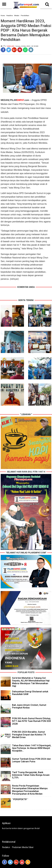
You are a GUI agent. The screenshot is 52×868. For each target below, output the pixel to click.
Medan (17, 16)
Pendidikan (25, 16)
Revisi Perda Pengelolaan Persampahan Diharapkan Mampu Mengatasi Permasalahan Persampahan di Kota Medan (30, 790)
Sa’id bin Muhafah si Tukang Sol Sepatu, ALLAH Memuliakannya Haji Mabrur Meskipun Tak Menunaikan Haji (31, 682)
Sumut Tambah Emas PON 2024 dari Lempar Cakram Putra (31, 760)
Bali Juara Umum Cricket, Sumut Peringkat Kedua (29, 706)
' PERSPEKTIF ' (20, 799)
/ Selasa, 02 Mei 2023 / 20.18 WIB (26, 46)
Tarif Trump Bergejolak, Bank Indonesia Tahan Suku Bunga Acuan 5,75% (31, 775)
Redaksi (6, 847)
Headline (10, 16)
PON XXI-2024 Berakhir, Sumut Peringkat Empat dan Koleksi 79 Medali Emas (29, 734)
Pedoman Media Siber (23, 847)
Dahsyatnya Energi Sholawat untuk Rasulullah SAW (30, 693)
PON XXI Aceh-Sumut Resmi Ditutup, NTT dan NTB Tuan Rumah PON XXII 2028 (31, 721)
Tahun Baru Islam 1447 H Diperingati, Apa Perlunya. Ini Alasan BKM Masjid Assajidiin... (32, 748)
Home (3, 16)
